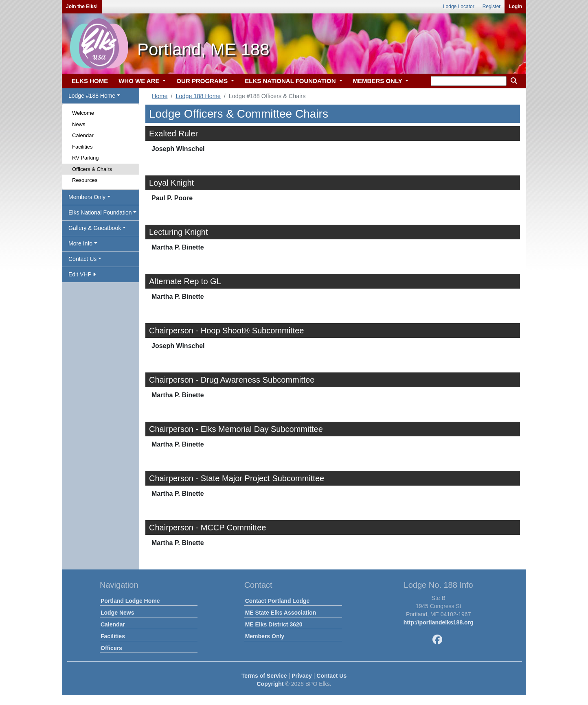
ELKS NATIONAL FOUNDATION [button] (291, 81)
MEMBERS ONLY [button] (378, 81)
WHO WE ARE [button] (140, 81)
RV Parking (86, 158)
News (79, 124)
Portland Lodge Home (130, 601)
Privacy (302, 676)
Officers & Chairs (92, 169)
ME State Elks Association (281, 613)
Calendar (83, 135)
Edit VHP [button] (82, 274)
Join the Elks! (82, 7)
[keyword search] (469, 81)
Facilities (82, 147)
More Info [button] (80, 243)
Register (492, 7)
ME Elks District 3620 (274, 624)
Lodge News (117, 613)
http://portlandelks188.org (439, 622)
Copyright (270, 684)
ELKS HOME (90, 81)
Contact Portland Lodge (278, 601)
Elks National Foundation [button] (100, 212)
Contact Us (331, 676)
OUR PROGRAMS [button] (203, 81)
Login (515, 7)
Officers (111, 648)
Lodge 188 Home (198, 96)
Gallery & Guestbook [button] (95, 228)
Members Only (265, 636)
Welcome (83, 113)
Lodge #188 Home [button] (92, 96)
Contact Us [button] (82, 259)
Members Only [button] (87, 197)
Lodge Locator (459, 7)
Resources (85, 180)
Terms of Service (264, 676)
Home (160, 96)
